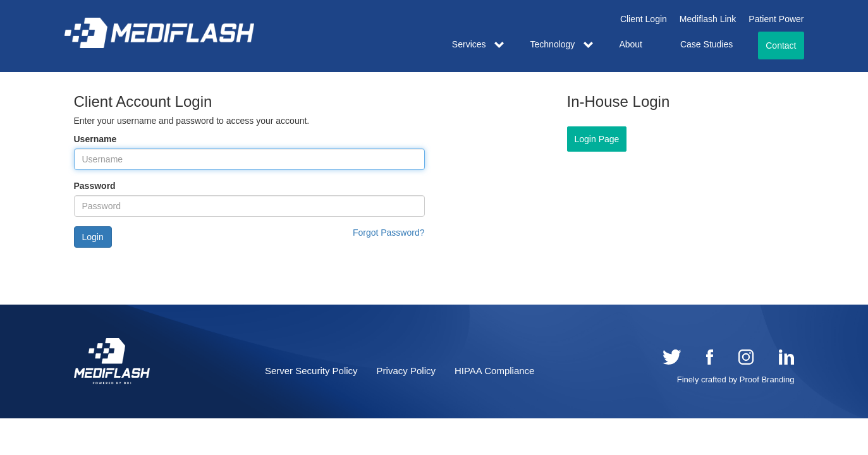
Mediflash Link (708, 19)
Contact (781, 45)
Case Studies (706, 44)
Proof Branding (767, 379)
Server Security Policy (311, 371)
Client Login (644, 19)
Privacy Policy (406, 371)
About (631, 44)
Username (95, 139)
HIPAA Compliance (494, 371)
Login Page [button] (597, 139)
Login (93, 237)
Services (469, 44)
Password (95, 186)
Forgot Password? (389, 233)
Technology (553, 44)
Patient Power (776, 19)
